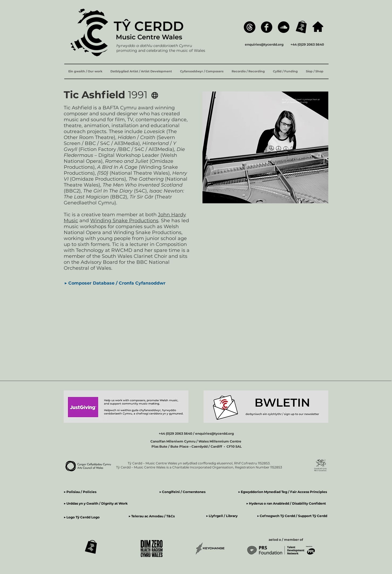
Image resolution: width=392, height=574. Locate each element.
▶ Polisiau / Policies (80, 492)
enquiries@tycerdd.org (264, 44)
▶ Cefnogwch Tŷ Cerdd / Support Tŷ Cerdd (292, 516)
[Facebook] (267, 27)
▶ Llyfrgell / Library (222, 516)
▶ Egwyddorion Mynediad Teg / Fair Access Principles (283, 492)
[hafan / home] (318, 27)
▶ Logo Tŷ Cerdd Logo (82, 517)
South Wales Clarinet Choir (134, 256)
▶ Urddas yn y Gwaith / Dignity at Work (96, 503)
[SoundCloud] (284, 27)
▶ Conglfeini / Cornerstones (182, 492)
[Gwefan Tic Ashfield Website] (155, 95)
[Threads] (250, 27)
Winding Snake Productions (124, 221)
